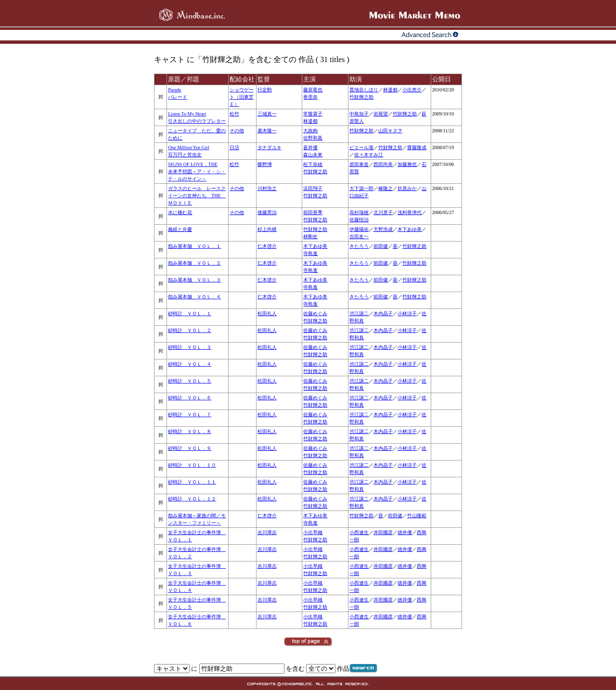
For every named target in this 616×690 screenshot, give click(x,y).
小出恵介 (412, 90)
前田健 (381, 246)
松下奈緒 (313, 164)
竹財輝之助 (361, 97)
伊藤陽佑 (359, 229)
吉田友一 (359, 236)
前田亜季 (313, 212)
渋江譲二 (359, 313)
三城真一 (267, 114)
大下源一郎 (361, 188)
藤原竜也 (313, 90)
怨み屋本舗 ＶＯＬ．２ (194, 263)
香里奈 (310, 97)
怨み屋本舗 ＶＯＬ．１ (194, 246)
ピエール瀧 (361, 147)
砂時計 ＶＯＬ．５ (190, 381)
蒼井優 (310, 147)
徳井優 (405, 532)
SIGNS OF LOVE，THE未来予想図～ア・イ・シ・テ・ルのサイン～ (197, 172)
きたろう (359, 246)
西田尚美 (383, 164)
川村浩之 (267, 188)
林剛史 (310, 236)
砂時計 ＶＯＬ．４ (190, 364)
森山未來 (313, 155)
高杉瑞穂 (359, 212)
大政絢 (310, 131)
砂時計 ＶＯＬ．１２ (192, 499)
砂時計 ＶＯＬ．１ (190, 313)
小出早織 (313, 532)
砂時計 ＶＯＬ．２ (190, 330)
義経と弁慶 (180, 229)
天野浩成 (383, 229)
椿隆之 (385, 188)
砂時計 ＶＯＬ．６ (190, 398)
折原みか (407, 188)
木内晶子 (383, 313)
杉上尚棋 (267, 229)
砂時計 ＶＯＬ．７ (190, 415)
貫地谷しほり (364, 90)
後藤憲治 (267, 212)
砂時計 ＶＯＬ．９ (190, 448)
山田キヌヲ (390, 131)
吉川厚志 (267, 532)
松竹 (234, 114)
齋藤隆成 (417, 147)
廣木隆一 (267, 131)
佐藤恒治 (359, 220)
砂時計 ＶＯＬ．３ (190, 347)
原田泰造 (359, 164)
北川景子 (383, 212)
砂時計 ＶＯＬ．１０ (192, 465)
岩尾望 (381, 114)
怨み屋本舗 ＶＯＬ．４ (194, 297)
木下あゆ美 (410, 229)
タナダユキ (269, 147)
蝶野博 (265, 164)
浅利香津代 (410, 212)
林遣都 (390, 90)
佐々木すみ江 (369, 155)
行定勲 (265, 90)
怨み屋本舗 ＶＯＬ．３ (194, 280)
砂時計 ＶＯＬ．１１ (192, 482)
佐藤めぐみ (315, 313)
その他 (237, 131)
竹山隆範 (417, 516)
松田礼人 (267, 313)
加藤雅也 (407, 164)
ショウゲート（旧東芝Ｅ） (242, 97)
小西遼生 (359, 532)
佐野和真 (313, 138)
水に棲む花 (180, 212)
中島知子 (359, 114)
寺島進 (310, 253)
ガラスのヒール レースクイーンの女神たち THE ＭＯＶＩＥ (197, 196)
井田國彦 (383, 532)
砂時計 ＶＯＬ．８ (190, 431)
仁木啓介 (267, 246)
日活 (234, 147)
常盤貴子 (313, 114)
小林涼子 (407, 313)
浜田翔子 (313, 188)
